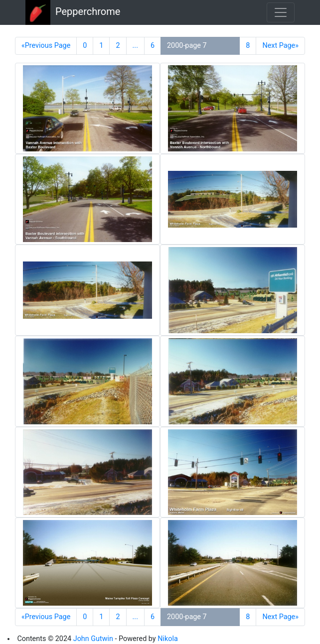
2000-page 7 (187, 46)
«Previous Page (46, 46)
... (135, 46)
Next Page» (280, 46)
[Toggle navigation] (281, 12)
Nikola (168, 639)
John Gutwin (93, 639)
